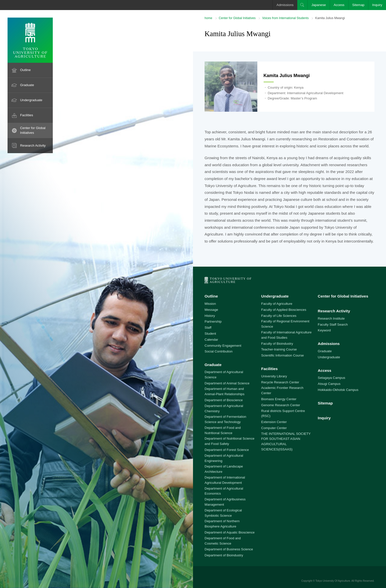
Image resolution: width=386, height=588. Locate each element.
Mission (210, 304)
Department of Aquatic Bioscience (230, 532)
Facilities (27, 115)
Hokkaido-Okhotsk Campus (338, 390)
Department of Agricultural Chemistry (224, 408)
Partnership (213, 321)
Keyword (324, 330)
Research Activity (33, 145)
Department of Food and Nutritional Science (223, 430)
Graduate (27, 85)
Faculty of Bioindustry (277, 344)
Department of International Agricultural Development (225, 480)
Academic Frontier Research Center (282, 390)
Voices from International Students (285, 18)
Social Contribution (219, 351)
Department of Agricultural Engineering (224, 458)
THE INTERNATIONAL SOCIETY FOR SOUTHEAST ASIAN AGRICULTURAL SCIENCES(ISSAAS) (286, 442)
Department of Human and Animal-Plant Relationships (225, 391)
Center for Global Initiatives (33, 130)
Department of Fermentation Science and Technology (225, 419)
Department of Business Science (229, 549)
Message (211, 310)
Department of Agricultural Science (224, 375)
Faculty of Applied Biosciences (284, 310)
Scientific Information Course (282, 355)
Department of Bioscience (224, 400)
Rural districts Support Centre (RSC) (283, 414)
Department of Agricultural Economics (224, 491)
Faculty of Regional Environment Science (285, 324)
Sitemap (358, 5)
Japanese (319, 5)
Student (210, 334)
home (208, 18)
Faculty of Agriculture (277, 304)
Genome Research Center (281, 405)
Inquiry (377, 5)
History (210, 316)
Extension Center (274, 422)
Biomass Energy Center (279, 399)
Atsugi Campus (329, 384)
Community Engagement (223, 346)
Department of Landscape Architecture (224, 469)
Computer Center (274, 428)
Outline (25, 70)
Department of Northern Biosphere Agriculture (222, 524)
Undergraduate (31, 100)
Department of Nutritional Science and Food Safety (229, 441)
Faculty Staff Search (333, 325)
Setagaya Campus (332, 378)
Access (339, 5)
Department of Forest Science (227, 450)
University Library (274, 376)
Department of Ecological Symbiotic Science (223, 513)
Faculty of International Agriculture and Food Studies (286, 335)
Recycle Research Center (280, 382)
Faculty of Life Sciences (279, 316)
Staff (208, 328)
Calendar (211, 340)
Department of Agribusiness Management (225, 502)
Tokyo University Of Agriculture (333, 581)
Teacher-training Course (279, 349)
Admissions (285, 5)
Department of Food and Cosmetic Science (223, 541)
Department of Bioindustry (224, 555)
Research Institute (331, 318)
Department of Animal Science (227, 383)
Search (302, 5)
